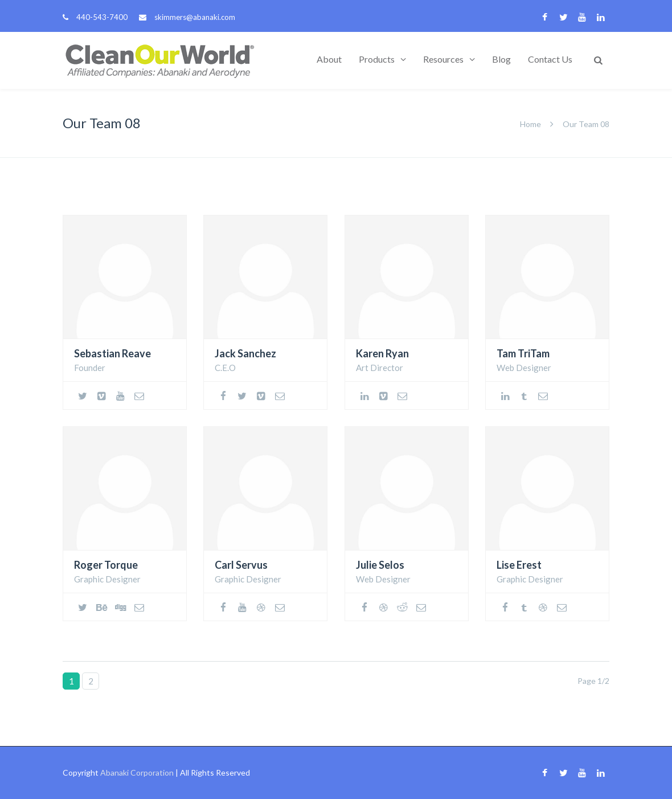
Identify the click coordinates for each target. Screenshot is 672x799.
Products (377, 59)
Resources (443, 59)
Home (530, 124)
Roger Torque (106, 565)
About (329, 59)
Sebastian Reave (112, 353)
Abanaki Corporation (137, 772)
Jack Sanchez (245, 353)
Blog (501, 59)
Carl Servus (241, 565)
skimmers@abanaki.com (195, 17)
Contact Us (550, 59)
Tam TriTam (523, 353)
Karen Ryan (382, 353)
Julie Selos (380, 565)
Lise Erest (519, 565)
